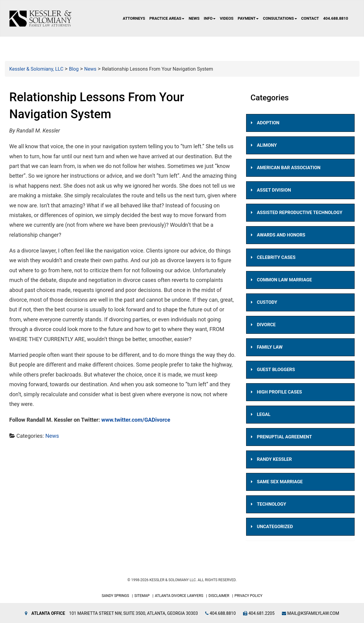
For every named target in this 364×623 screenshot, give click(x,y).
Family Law (270, 347)
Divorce (266, 325)
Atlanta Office (48, 613)
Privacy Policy (249, 596)
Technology (272, 504)
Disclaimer (219, 596)
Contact (310, 18)
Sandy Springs (115, 596)
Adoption (268, 123)
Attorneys (134, 18)
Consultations (280, 18)
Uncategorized (275, 527)
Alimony (267, 145)
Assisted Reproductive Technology (300, 213)
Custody (267, 302)
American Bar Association (289, 168)
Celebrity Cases (276, 257)
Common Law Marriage (285, 280)
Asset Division (274, 190)
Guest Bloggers (276, 370)
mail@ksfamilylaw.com (311, 613)
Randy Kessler (274, 459)
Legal (264, 414)
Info (210, 18)
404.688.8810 (336, 18)
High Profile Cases (280, 392)
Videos (227, 18)
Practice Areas (167, 18)
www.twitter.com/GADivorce (136, 420)
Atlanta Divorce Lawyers (179, 596)
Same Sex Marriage (280, 482)
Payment (248, 18)
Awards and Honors (281, 235)
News (194, 18)
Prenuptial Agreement (284, 437)
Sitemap (142, 596)
